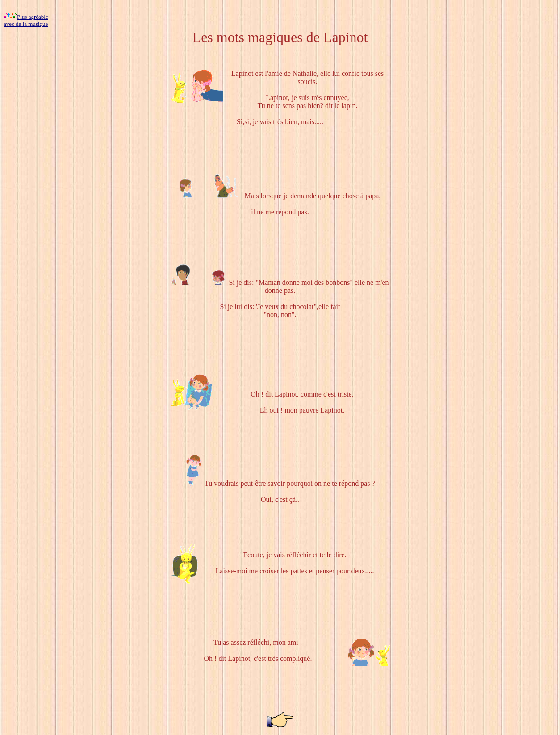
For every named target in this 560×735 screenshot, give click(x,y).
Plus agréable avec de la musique (26, 20)
